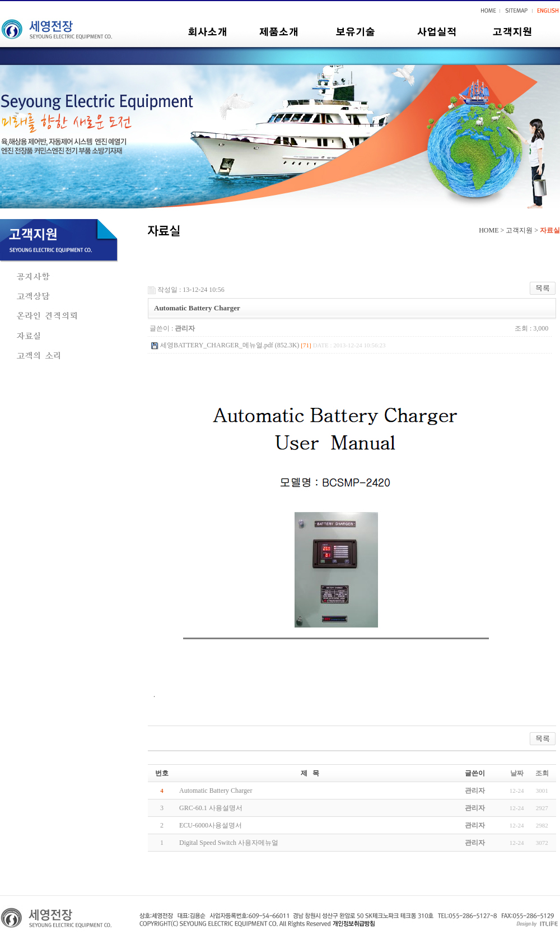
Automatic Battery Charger (216, 791)
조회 (542, 773)
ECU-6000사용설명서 (211, 825)
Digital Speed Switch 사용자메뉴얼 (229, 843)
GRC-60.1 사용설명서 (211, 808)
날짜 (517, 773)
